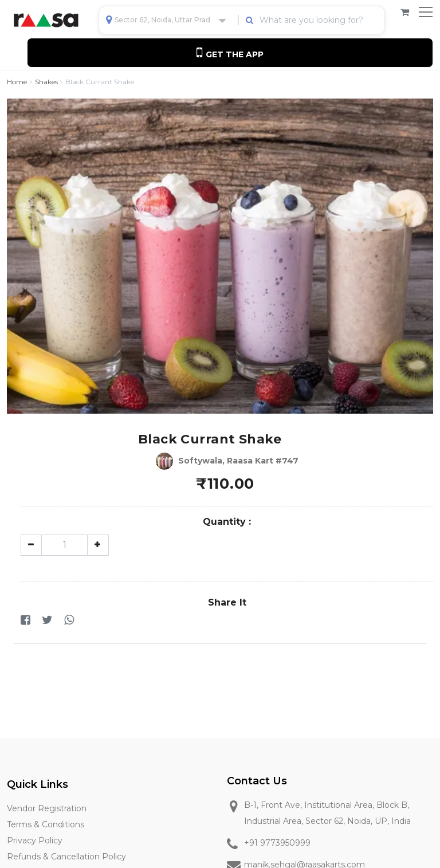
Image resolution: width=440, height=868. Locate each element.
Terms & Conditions (46, 824)
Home (17, 82)
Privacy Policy (35, 840)
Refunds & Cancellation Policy (66, 857)
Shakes (46, 82)
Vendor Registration (47, 808)
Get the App (230, 52)
